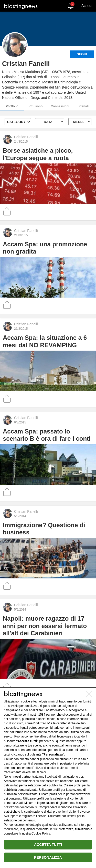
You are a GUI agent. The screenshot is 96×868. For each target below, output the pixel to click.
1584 (42, 715)
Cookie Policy (41, 834)
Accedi (87, 6)
